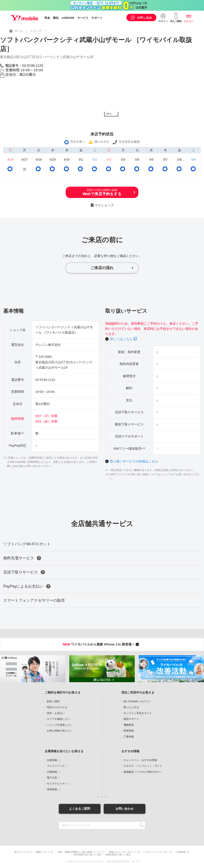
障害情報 (129, 731)
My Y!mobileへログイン (137, 701)
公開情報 (52, 772)
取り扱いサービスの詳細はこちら (134, 461)
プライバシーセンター (157, 852)
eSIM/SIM (68, 18)
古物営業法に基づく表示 (118, 855)
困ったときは (131, 707)
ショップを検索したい (60, 725)
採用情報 (52, 789)
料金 (47, 18)
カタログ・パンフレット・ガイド (143, 766)
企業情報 (52, 760)
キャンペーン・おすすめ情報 (140, 760)
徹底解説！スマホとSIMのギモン (143, 772)
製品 (56, 18)
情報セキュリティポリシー (123, 852)
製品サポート (131, 719)
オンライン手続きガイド (138, 713)
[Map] (153, 87)
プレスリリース (56, 766)
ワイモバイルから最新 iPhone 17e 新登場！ (101, 644)
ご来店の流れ (102, 268)
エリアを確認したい (58, 719)
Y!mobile (24, 18)
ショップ (36, 31)
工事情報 (129, 737)
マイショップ (104, 205)
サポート (97, 18)
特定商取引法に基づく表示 (88, 855)
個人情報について (92, 852)
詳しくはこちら (121, 339)
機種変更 (129, 725)
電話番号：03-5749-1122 (24, 66)
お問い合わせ (124, 809)
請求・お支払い (56, 713)
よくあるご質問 (80, 809)
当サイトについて (23, 852)
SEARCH (142, 825)
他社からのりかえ (57, 707)
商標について (43, 852)
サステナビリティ (57, 784)
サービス (83, 18)
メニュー (189, 21)
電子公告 (52, 778)
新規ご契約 (53, 701)
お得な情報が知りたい (60, 731)
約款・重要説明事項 (68, 852)
